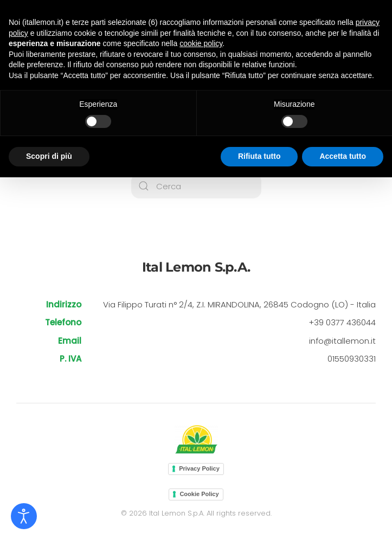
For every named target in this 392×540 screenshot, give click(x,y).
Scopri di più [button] (49, 156)
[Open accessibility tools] (24, 516)
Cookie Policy (199, 494)
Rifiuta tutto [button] (259, 156)
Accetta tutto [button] (343, 156)
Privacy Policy (199, 468)
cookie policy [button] (201, 43)
